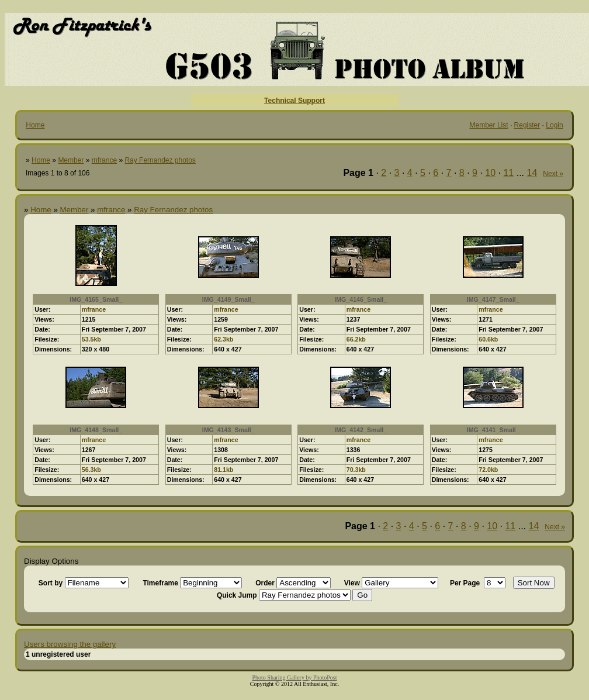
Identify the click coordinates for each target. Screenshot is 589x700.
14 (532, 173)
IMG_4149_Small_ (228, 299)
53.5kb (91, 339)
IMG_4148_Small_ (96, 430)
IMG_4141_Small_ (493, 430)
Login (554, 125)
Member (71, 160)
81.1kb (224, 470)
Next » (553, 174)
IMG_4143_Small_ (228, 430)
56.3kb (91, 470)
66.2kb (356, 339)
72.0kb (488, 470)
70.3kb (356, 470)
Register (527, 125)
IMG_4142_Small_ (361, 430)
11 (508, 173)
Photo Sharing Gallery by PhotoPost (294, 677)
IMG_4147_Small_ (493, 299)
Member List (489, 125)
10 (490, 173)
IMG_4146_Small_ (361, 299)
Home (35, 125)
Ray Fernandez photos (160, 160)
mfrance (104, 160)
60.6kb (488, 339)
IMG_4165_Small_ (96, 299)
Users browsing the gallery (70, 644)
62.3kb (224, 339)
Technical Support (294, 101)
